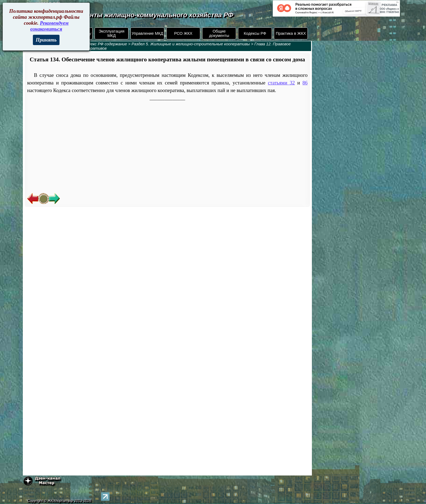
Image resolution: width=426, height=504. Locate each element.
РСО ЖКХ (183, 33)
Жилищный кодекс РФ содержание (95, 44)
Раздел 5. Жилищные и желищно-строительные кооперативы (191, 44)
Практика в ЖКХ (291, 33)
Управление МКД (147, 33)
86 (305, 83)
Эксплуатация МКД (112, 33)
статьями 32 (281, 83)
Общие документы (219, 33)
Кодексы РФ (255, 33)
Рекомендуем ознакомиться (49, 26)
